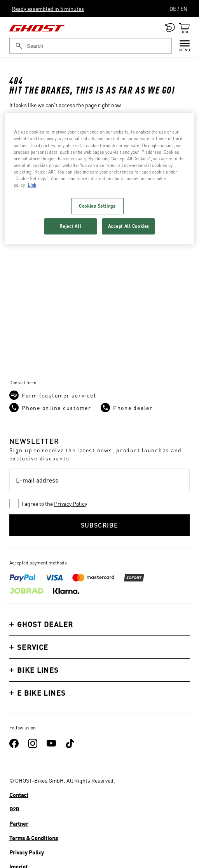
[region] (99, 179)
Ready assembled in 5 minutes (48, 9)
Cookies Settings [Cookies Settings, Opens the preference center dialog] (97, 206)
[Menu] (181, 46)
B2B (14, 809)
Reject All (70, 226)
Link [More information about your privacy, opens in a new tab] (32, 185)
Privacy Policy (71, 503)
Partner (19, 823)
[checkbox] (99, 503)
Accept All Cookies (129, 226)
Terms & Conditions (34, 838)
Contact (19, 795)
